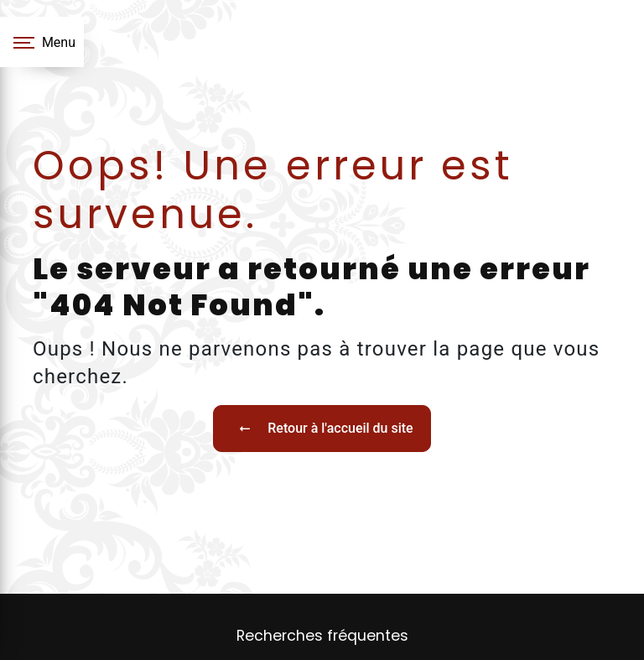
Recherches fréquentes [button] (322, 636)
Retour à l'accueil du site (322, 429)
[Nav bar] (42, 42)
